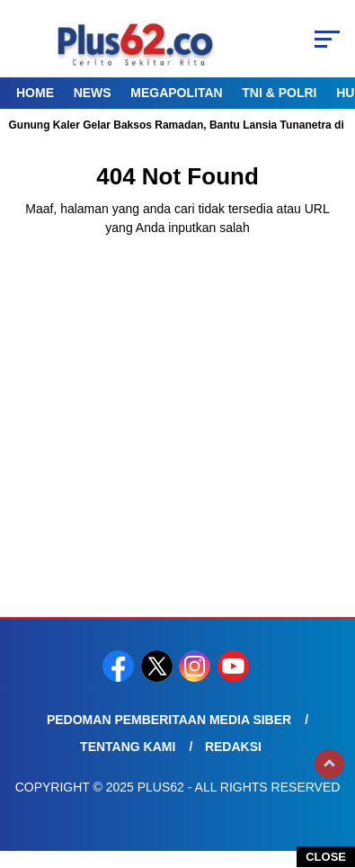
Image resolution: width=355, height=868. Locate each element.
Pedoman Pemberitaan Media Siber (169, 720)
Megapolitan (176, 93)
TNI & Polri (279, 93)
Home (35, 93)
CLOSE (326, 857)
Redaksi (233, 747)
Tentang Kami (128, 747)
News (93, 93)
